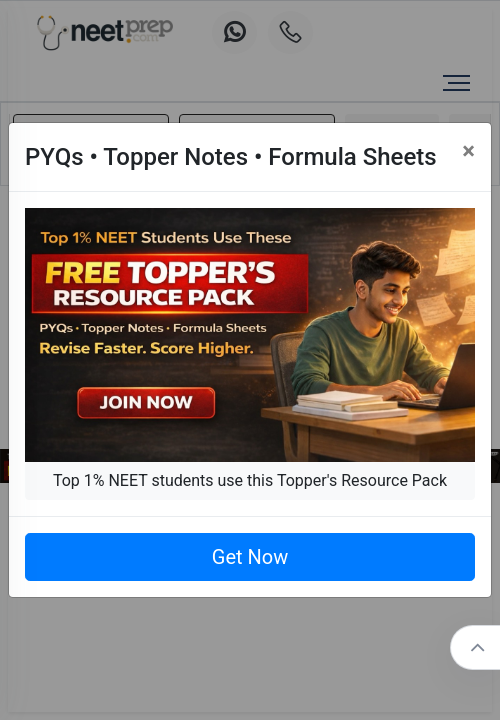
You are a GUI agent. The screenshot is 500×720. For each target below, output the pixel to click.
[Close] (468, 151)
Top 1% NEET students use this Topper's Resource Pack (250, 480)
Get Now (250, 557)
